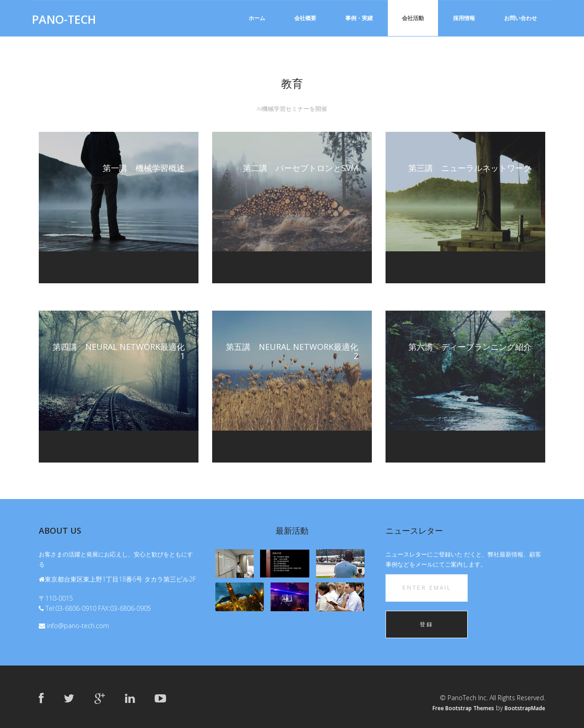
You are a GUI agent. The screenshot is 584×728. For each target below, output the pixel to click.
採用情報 (464, 18)
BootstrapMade (525, 708)
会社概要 (305, 18)
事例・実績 (359, 18)
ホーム (257, 18)
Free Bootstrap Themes (463, 708)
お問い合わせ (521, 18)
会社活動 (413, 18)
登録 (427, 624)
